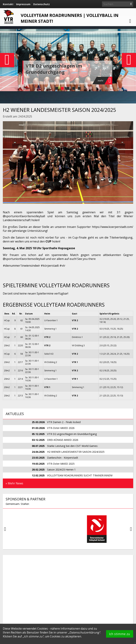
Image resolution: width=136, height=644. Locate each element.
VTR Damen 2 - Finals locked (64, 422)
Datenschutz (42, 4)
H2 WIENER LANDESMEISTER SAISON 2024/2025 (76, 452)
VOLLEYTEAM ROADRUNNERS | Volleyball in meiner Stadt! (70, 18)
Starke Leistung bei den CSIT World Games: (73, 446)
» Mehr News (14, 483)
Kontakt (8, 4)
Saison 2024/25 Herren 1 (61, 470)
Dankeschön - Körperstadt (63, 458)
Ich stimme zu (120, 634)
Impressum (23, 4)
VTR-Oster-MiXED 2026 (61, 428)
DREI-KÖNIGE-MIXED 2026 (63, 440)
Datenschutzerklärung (84, 632)
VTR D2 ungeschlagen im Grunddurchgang (54, 69)
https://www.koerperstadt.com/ (113, 227)
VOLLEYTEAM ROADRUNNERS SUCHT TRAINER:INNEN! (80, 475)
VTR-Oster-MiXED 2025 (61, 464)
